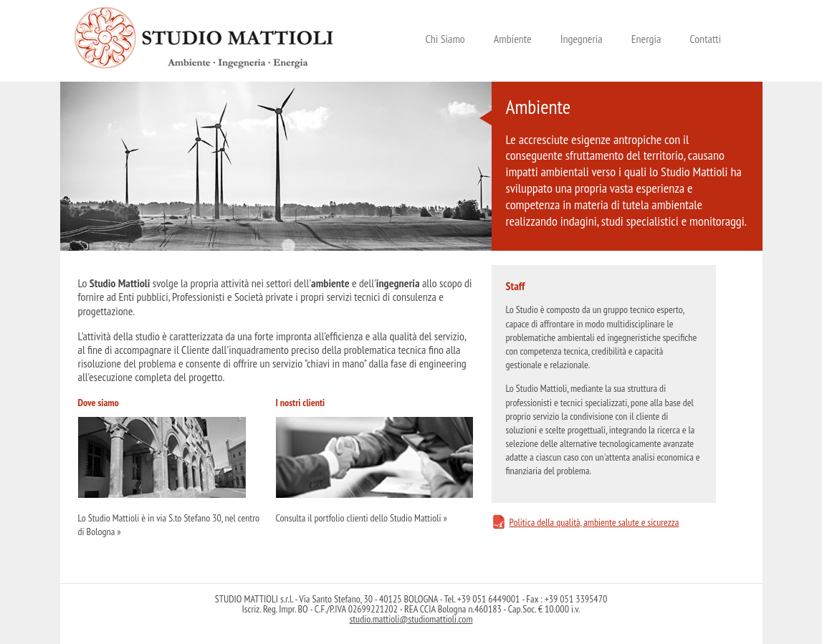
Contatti (705, 39)
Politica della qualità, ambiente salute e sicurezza (594, 522)
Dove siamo (99, 403)
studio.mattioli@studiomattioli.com (411, 619)
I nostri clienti (301, 403)
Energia (646, 39)
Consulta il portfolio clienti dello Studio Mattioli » (362, 518)
